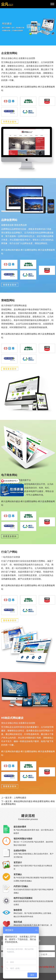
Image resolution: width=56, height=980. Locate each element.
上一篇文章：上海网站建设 (14, 798)
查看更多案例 (10, 122)
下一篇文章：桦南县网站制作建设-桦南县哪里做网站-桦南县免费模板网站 (28, 803)
